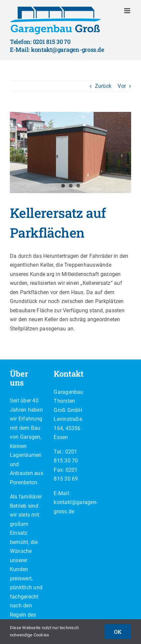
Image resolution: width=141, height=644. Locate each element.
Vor (122, 86)
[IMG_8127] (70, 152)
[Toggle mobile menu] (128, 11)
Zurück (103, 86)
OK (118, 632)
